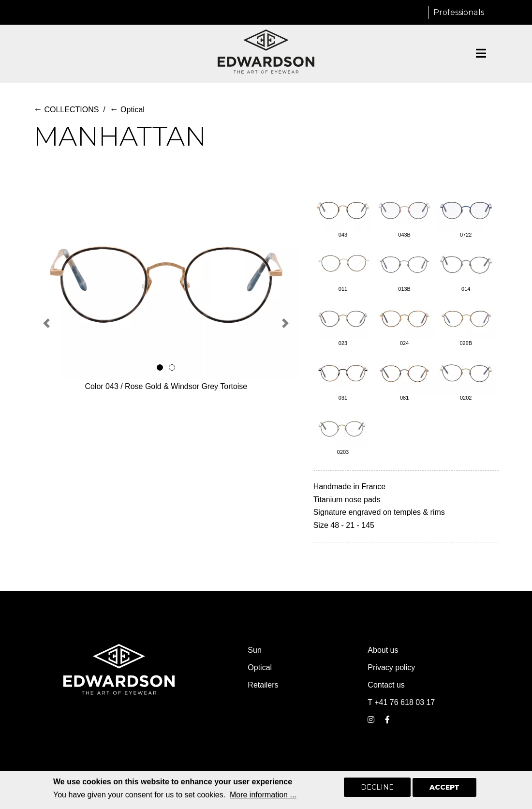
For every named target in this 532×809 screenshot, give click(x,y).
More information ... (263, 795)
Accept (444, 787)
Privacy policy (391, 667)
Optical (127, 110)
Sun (254, 650)
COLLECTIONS (66, 110)
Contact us (386, 685)
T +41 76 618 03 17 (401, 702)
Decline (377, 787)
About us (383, 650)
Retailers (263, 685)
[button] (47, 323)
